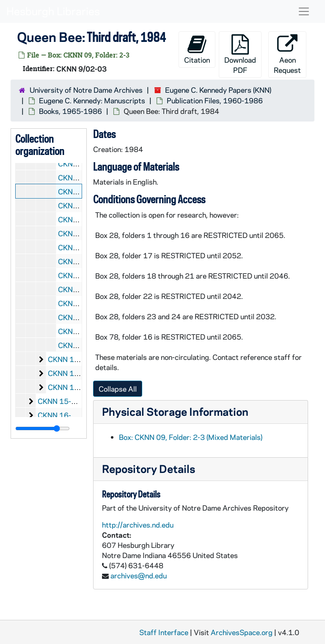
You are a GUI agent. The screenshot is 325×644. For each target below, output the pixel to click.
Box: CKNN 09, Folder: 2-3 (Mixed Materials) (191, 437)
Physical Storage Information (175, 411)
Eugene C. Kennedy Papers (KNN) (218, 90)
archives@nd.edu (139, 575)
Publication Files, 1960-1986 (215, 100)
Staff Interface (164, 632)
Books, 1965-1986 (70, 111)
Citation (197, 49)
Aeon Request (287, 54)
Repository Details (149, 468)
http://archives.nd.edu (138, 525)
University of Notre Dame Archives (86, 90)
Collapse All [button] (118, 389)
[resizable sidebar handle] (43, 428)
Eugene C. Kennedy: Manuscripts (92, 100)
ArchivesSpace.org (242, 632)
